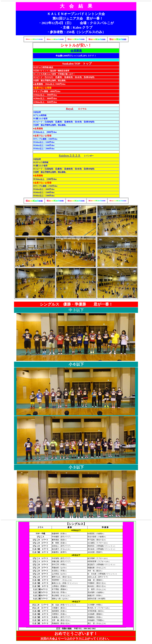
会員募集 (76, 51)
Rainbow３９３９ (70, 155)
